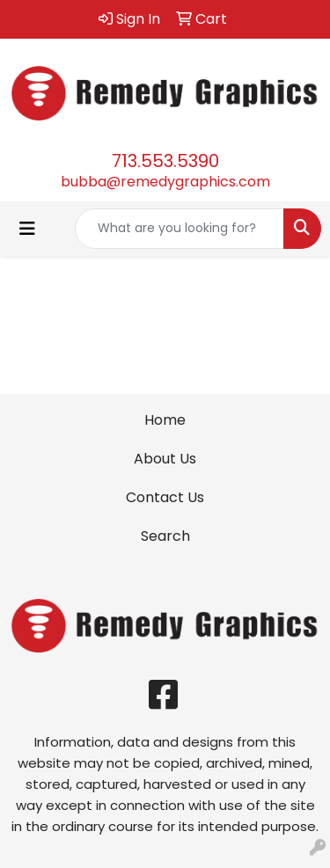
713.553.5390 (165, 161)
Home (165, 420)
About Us (165, 459)
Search (165, 536)
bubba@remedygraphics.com (165, 182)
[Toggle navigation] (27, 229)
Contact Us (165, 497)
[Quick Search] (180, 229)
